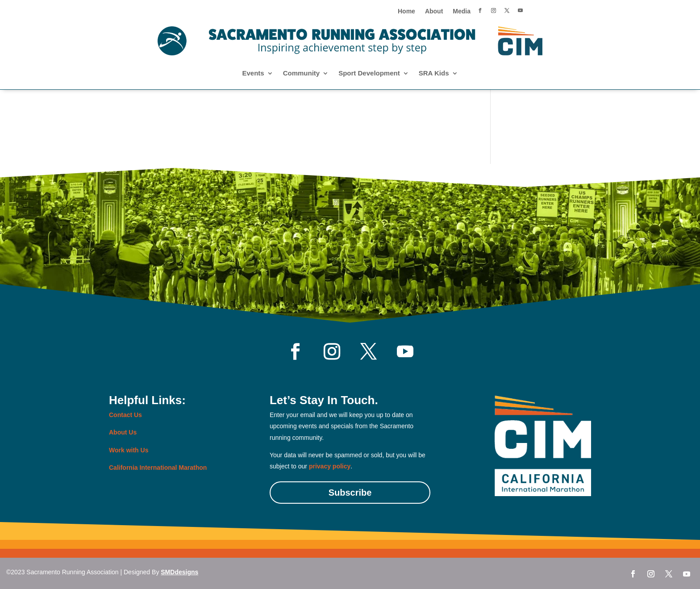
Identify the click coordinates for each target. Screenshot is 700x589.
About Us (123, 432)
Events (253, 73)
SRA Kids (434, 73)
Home (406, 11)
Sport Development (369, 73)
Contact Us (125, 415)
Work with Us (129, 450)
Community (302, 73)
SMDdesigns (179, 572)
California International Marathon (158, 468)
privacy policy (330, 466)
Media (462, 11)
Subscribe (350, 493)
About (434, 11)
